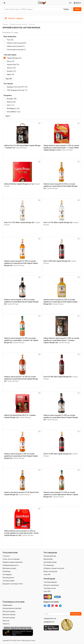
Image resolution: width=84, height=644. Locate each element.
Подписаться (76, 614)
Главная (5, 24)
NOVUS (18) (11, 102)
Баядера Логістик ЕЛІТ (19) (17, 87)
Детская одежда (9, 618)
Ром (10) (10, 40)
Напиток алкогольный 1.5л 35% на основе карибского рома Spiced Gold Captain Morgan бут (21, 379)
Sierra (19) (11, 61)
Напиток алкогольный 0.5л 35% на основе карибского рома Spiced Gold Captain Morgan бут (60, 186)
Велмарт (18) (12, 99)
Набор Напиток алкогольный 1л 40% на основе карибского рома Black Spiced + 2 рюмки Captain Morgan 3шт (61, 340)
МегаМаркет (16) (13, 108)
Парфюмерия (7, 605)
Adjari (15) (11, 74)
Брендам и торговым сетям (13, 584)
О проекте (6, 556)
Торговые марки (9, 581)
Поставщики (7, 575)
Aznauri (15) (11, 71)
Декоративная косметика (12, 608)
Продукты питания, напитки (18, 24)
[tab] (42, 18)
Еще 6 (8, 116)
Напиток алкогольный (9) (16, 43)
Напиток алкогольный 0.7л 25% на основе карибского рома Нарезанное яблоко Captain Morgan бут (61, 495)
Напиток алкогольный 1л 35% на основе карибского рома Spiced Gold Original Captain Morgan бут (21, 456)
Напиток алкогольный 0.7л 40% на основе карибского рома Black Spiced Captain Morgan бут (61, 417)
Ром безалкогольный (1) (16, 50)
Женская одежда (9, 611)
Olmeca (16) (11, 68)
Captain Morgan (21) (14, 58)
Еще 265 (9, 79)
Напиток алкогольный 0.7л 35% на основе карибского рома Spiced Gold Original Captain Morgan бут (21, 263)
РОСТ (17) (11, 105)
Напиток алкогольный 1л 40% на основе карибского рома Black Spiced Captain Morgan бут (21, 302)
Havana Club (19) (13, 65)
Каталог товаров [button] (14, 18)
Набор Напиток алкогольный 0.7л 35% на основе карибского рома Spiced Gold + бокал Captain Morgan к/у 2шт (21, 533)
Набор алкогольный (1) (16, 46)
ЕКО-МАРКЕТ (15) (14, 112)
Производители (8, 578)
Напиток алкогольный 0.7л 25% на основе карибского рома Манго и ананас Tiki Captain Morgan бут (21, 340)
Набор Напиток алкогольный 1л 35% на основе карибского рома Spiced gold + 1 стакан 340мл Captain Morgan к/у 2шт (61, 148)
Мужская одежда (9, 614)
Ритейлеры (7, 571)
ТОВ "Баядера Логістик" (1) (17, 90)
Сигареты (6, 624)
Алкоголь (32, 24)
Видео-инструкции (50, 571)
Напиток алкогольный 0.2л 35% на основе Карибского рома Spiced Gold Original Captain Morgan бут (60, 302)
